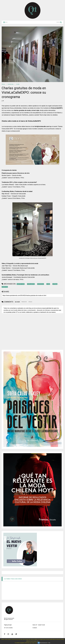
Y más (49, 643)
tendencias (11, 84)
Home (3, 84)
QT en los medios (8, 628)
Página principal (8, 625)
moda (18, 84)
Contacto (35, 628)
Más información (43, 643)
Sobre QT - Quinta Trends (39, 625)
